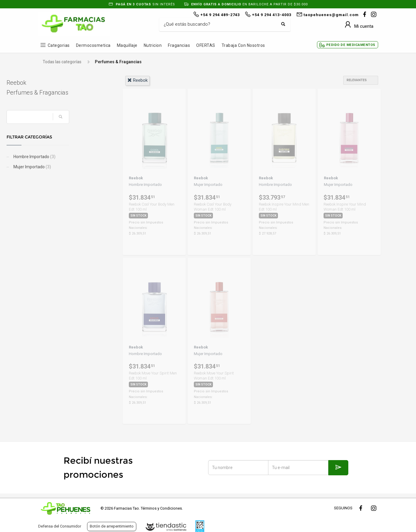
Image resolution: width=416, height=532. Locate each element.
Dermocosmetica (93, 45)
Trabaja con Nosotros (243, 45)
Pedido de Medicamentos (351, 45)
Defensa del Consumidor (60, 526)
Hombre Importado (66, 157)
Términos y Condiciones (161, 508)
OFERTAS (206, 45)
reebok (137, 80)
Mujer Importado (63, 167)
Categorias (59, 45)
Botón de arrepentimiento (112, 526)
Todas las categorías (62, 62)
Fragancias (179, 45)
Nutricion (153, 45)
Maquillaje (127, 45)
